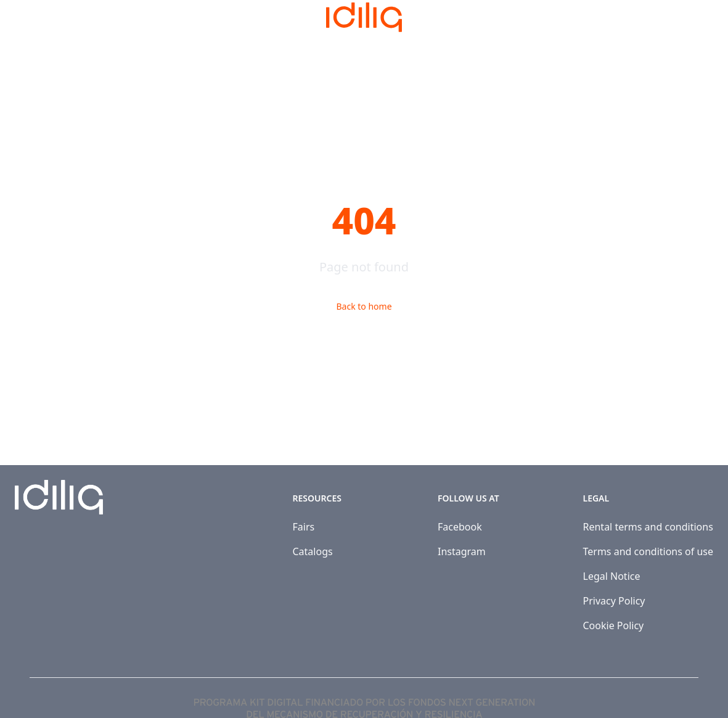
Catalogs (313, 551)
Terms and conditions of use (648, 551)
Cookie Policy (614, 625)
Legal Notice (612, 576)
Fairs (304, 527)
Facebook (460, 527)
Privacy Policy (614, 601)
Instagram (462, 551)
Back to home (364, 306)
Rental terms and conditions (648, 527)
